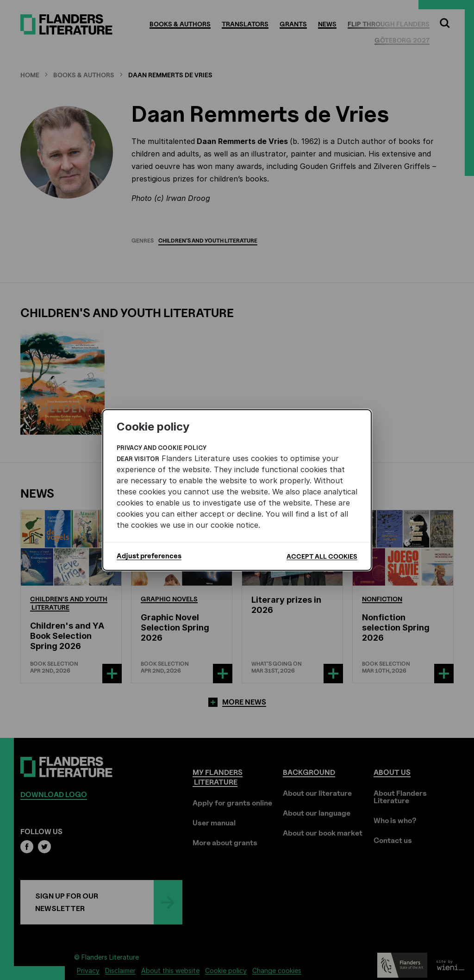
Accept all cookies (322, 556)
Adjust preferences (149, 556)
